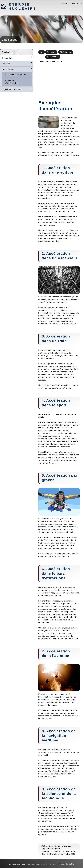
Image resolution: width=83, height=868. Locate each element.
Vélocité (6, 64)
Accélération (8, 69)
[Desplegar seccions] (30, 58)
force (55, 195)
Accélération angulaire (16, 75)
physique (65, 128)
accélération (63, 142)
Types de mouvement (12, 89)
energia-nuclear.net (37, 864)
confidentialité (68, 864)
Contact (54, 864)
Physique (6, 52)
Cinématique (7, 58)
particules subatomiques (50, 818)
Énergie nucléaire (20, 7)
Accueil (66, 3)
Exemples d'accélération (12, 82)
